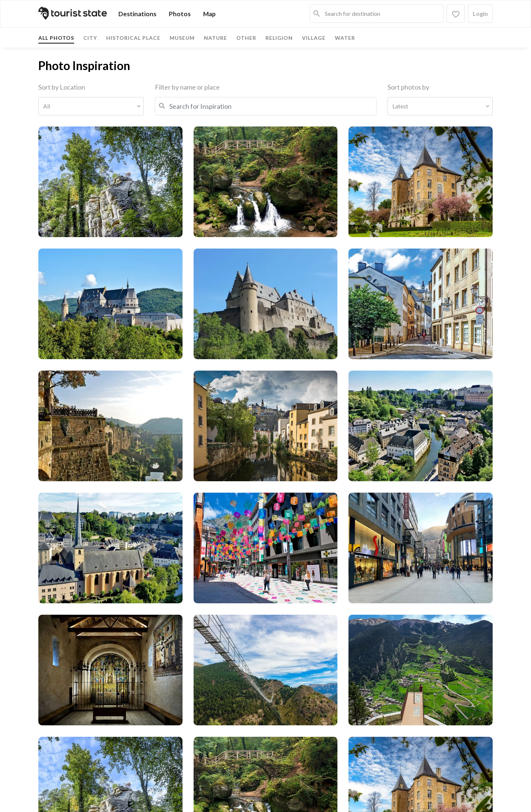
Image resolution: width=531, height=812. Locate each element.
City (90, 38)
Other (246, 38)
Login (480, 13)
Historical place (133, 38)
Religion (279, 38)
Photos (180, 14)
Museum (182, 38)
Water (345, 38)
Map (209, 14)
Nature (216, 38)
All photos (56, 38)
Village (314, 38)
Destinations (137, 14)
